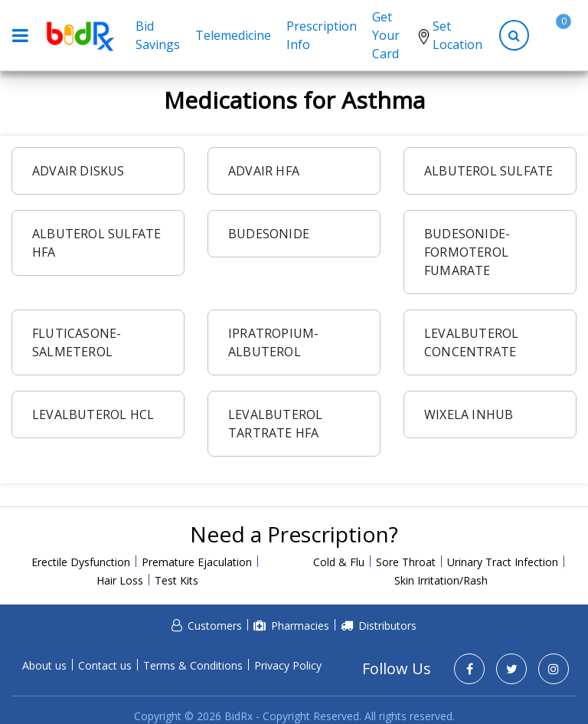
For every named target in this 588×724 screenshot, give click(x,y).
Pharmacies (300, 626)
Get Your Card (386, 35)
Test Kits (176, 580)
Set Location (457, 35)
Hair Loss (120, 580)
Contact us (105, 665)
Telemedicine (233, 35)
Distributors (387, 626)
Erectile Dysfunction (81, 562)
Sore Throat (406, 562)
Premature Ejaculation (197, 562)
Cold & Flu (339, 562)
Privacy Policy (288, 665)
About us (44, 665)
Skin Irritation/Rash (441, 580)
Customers (215, 626)
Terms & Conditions (193, 665)
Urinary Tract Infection (503, 562)
